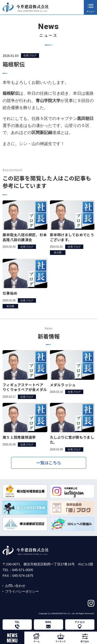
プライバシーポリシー (22, 591)
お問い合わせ (15, 586)
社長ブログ (30, 56)
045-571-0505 (23, 570)
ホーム (36, 641)
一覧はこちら (49, 465)
